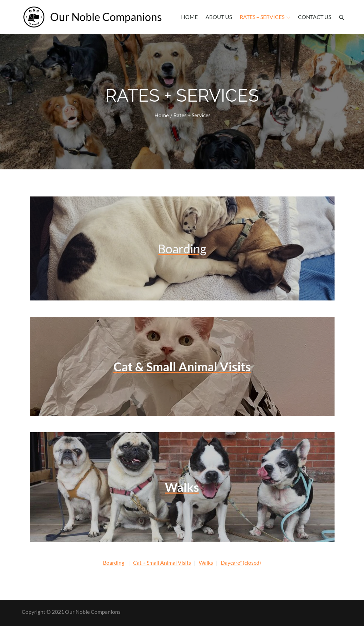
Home (189, 17)
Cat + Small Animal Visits (162, 562)
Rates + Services (265, 17)
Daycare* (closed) (241, 562)
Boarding (114, 562)
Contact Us (315, 17)
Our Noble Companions (105, 17)
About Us (219, 17)
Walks (206, 562)
